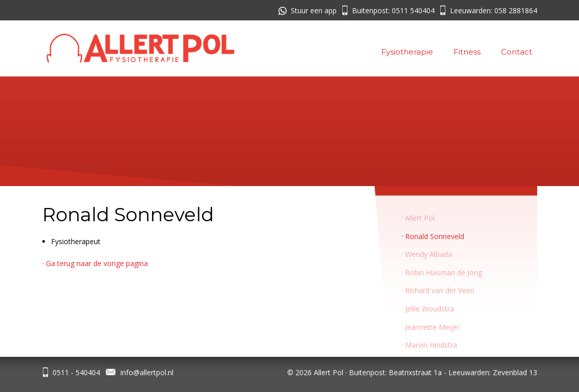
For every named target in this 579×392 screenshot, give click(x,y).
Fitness (467, 52)
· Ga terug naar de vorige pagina (95, 263)
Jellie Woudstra (430, 309)
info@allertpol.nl (147, 372)
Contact (517, 52)
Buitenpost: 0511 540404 (393, 10)
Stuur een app (314, 10)
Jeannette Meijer (432, 327)
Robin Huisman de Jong (444, 272)
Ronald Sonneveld (435, 236)
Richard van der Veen (440, 290)
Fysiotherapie (407, 52)
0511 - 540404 (76, 372)
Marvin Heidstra (431, 345)
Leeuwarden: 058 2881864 (494, 10)
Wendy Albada (429, 254)
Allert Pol (420, 218)
